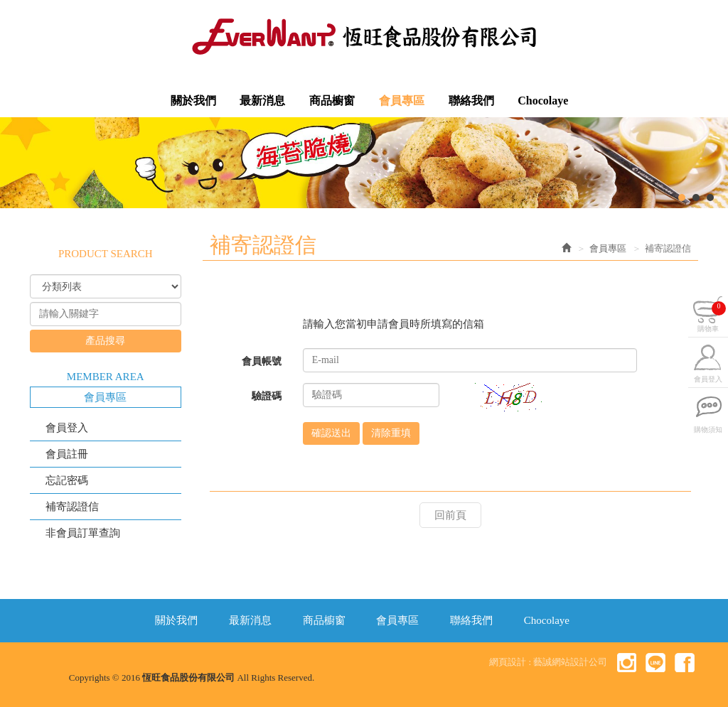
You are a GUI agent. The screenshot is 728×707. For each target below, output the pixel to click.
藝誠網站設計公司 (570, 662)
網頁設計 (508, 662)
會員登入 (67, 428)
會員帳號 (262, 361)
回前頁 (450, 515)
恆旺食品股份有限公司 (364, 36)
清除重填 (391, 433)
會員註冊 (67, 454)
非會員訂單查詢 (83, 533)
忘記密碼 (67, 480)
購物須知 (708, 431)
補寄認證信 (72, 507)
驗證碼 (267, 396)
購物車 (712, 318)
